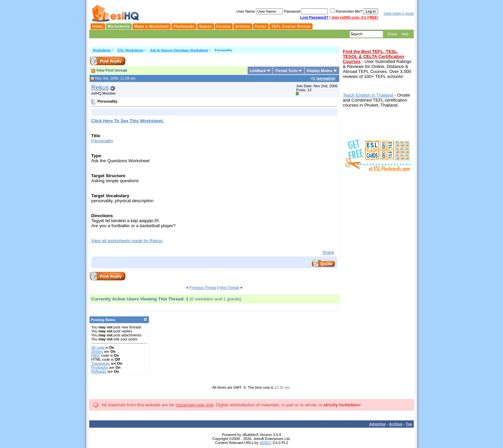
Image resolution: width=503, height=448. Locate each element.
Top (409, 424)
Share (328, 252)
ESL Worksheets (130, 50)
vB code (98, 347)
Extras (392, 34)
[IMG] (96, 355)
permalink (326, 78)
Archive (396, 424)
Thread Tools (286, 71)
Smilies (97, 351)
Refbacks (99, 371)
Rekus (100, 87)
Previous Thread (203, 287)
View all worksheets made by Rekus (127, 241)
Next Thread (229, 287)
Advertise (377, 424)
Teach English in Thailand (368, 95)
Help (405, 34)
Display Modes (319, 71)
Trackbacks (101, 363)
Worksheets (102, 50)
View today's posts (399, 13)
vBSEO (265, 443)
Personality (102, 141)
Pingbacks (100, 367)
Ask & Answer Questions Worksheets (179, 50)
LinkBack (258, 71)
